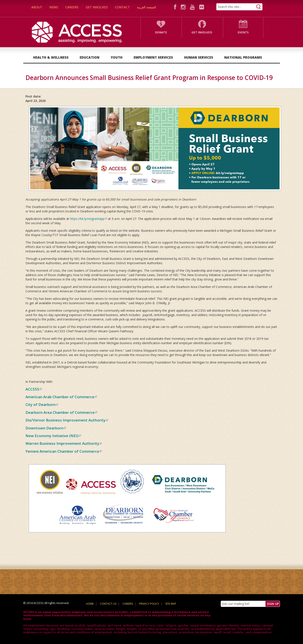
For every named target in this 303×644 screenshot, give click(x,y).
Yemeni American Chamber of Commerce (64, 451)
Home (90, 604)
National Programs (243, 57)
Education (90, 57)
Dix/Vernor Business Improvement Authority (67, 420)
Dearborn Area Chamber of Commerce (61, 412)
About (37, 7)
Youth (117, 57)
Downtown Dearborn (46, 428)
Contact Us (108, 604)
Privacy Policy (149, 604)
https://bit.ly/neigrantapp (89, 219)
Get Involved (97, 7)
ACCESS (34, 389)
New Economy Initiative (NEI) (53, 436)
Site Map (171, 604)
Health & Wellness (51, 57)
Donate (161, 32)
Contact (122, 7)
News (54, 7)
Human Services (199, 57)
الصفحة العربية (146, 7)
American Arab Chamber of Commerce (61, 397)
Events (243, 32)
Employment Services (153, 57)
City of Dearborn (42, 404)
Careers (72, 7)
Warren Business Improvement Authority (64, 443)
